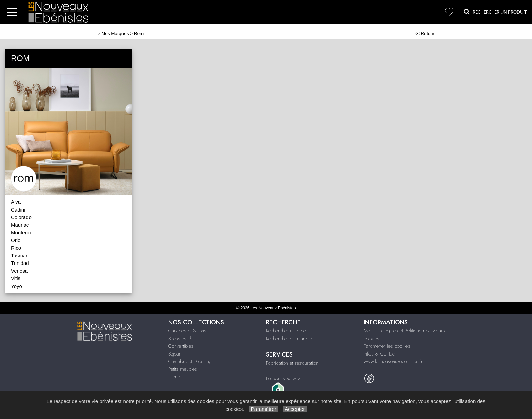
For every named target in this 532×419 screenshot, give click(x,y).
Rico (16, 248)
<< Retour (424, 33)
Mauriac (20, 225)
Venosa (19, 271)
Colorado (21, 217)
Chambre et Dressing (190, 361)
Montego (21, 232)
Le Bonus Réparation (287, 378)
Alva (16, 202)
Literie (174, 377)
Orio (16, 240)
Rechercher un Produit (495, 12)
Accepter (295, 409)
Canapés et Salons (187, 331)
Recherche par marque (289, 339)
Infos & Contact (380, 354)
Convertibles (181, 346)
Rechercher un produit (288, 331)
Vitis (16, 278)
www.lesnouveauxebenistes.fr (393, 361)
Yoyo (16, 286)
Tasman (20, 256)
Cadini (18, 210)
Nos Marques (115, 33)
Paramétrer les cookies (387, 346)
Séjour (175, 354)
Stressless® (180, 339)
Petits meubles (183, 369)
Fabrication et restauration (292, 363)
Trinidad (20, 263)
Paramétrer (263, 409)
